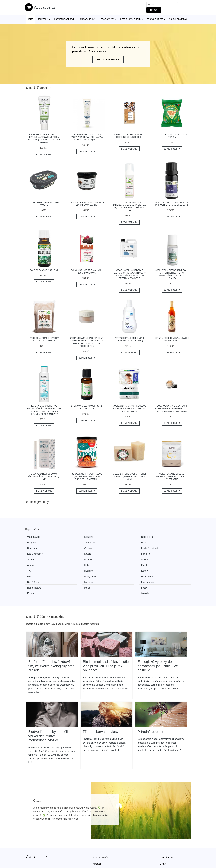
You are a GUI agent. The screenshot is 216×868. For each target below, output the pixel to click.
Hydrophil (162, 559)
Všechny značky (101, 838)
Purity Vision (120, 564)
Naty (31, 559)
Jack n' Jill (33, 542)
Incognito (161, 548)
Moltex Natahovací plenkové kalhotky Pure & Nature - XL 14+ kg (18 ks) (129, 408)
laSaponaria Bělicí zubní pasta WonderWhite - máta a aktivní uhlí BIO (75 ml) (87, 137)
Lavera (117, 548)
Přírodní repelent (150, 713)
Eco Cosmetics (79, 548)
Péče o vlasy (108, 19)
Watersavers (35, 537)
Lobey (74, 575)
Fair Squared (121, 569)
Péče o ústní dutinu (131, 19)
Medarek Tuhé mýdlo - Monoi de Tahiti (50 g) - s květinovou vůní (129, 476)
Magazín (97, 845)
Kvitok (74, 559)
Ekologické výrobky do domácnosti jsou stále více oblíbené (158, 647)
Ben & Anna (34, 569)
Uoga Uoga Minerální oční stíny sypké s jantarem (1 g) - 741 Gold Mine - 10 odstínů (172, 408)
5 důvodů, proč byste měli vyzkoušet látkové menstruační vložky (48, 717)
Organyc (161, 542)
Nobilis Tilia (120, 537)
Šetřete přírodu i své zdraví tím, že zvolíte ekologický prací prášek (52, 647)
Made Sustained (37, 548)
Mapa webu (99, 851)
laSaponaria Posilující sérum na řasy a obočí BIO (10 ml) (44, 476)
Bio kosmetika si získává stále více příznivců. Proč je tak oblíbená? (106, 647)
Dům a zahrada (87, 19)
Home (30, 19)
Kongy (32, 564)
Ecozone (75, 537)
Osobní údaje (166, 838)
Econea (75, 553)
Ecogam (161, 537)
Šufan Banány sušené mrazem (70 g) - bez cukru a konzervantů (172, 476)
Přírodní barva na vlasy (101, 713)
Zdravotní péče (155, 19)
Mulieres (75, 569)
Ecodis (117, 575)
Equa (74, 542)
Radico (75, 564)
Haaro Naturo (164, 569)
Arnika (117, 553)
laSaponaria (163, 564)
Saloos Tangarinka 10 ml (44, 270)
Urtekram (119, 542)
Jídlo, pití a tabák (178, 19)
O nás (163, 845)
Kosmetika (43, 19)
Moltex (32, 575)
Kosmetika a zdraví (64, 19)
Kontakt (163, 851)
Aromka (161, 553)
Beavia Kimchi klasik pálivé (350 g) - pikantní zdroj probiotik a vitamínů (87, 476)
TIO (116, 559)
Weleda (161, 575)
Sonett (32, 553)
